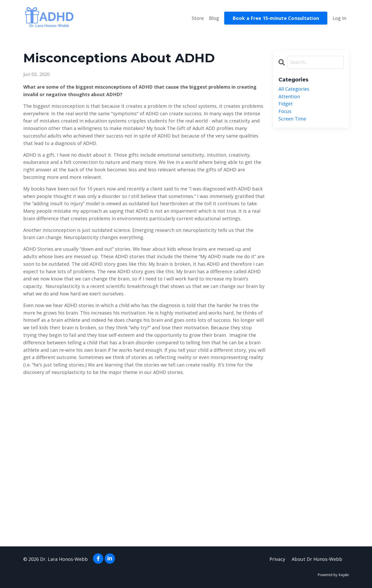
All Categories (294, 89)
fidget (286, 104)
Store (198, 18)
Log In (339, 18)
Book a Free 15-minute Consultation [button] (276, 18)
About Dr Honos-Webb (317, 559)
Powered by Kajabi (333, 575)
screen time (292, 119)
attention (289, 96)
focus (285, 111)
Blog (214, 18)
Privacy (277, 559)
